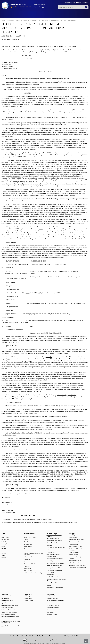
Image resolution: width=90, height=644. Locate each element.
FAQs (25, 562)
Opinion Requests (28, 601)
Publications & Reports (7, 608)
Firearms (49, 585)
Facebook (4, 549)
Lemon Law (49, 545)
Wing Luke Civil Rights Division (76, 540)
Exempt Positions (51, 603)
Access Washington (66, 636)
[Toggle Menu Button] (3, 15)
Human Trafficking (73, 544)
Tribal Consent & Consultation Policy (33, 573)
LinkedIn (4, 553)
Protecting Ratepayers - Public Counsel (56, 547)
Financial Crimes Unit (52, 583)
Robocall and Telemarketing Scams (77, 565)
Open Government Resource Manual (11, 617)
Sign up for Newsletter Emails (9, 603)
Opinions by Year (28, 596)
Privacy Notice (27, 569)
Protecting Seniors (51, 552)
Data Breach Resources (7, 619)
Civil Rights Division (51, 556)
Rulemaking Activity (29, 571)
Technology (27, 566)
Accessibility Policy (31, 636)
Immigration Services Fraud (76, 561)
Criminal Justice (50, 575)
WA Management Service (53, 605)
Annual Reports (28, 546)
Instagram (4, 551)
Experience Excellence (52, 596)
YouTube (4, 558)
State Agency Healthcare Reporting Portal (10, 626)
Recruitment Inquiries (52, 614)
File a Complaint (5, 598)
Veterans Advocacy (74, 555)
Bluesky (3, 546)
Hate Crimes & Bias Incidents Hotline (56, 563)
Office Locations (28, 544)
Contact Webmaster (77, 636)
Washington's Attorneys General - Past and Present (33, 554)
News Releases (5, 537)
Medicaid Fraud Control (52, 543)
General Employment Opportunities (55, 601)
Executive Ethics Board (7, 601)
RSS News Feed (5, 540)
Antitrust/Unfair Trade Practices (54, 541)
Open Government (74, 537)
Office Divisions (28, 542)
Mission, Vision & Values (30, 537)
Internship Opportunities (53, 608)
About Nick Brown (28, 535)
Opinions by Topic (28, 598)
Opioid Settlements (74, 552)
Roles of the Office (28, 557)
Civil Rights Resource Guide (8, 614)
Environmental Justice (74, 542)
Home (3, 20)
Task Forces (27, 559)
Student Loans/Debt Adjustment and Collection (78, 558)
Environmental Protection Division (55, 559)
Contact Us (27, 540)
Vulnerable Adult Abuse (75, 563)
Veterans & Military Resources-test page (55, 588)
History (26, 551)
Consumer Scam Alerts (7, 596)
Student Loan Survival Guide (8, 610)
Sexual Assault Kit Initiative (76, 546)
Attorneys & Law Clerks (52, 598)
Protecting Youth (51, 550)
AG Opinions (10, 20)
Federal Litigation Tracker (75, 535)
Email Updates (5, 544)
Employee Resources (42, 636)
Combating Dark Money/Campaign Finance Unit (78, 550)
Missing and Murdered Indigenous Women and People (77, 568)
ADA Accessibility (70, 2)
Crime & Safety (50, 572)
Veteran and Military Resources (54, 566)
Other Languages (82, 2)
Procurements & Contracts (30, 564)
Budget (26, 549)
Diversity (49, 610)
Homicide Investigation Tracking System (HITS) (56, 580)
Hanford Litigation (51, 561)
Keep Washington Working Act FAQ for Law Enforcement (11, 622)
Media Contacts (5, 535)
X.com (3, 555)
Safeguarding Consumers (53, 538)
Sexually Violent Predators (53, 577)
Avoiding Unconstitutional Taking (10, 605)
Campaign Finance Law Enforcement (55, 568)
